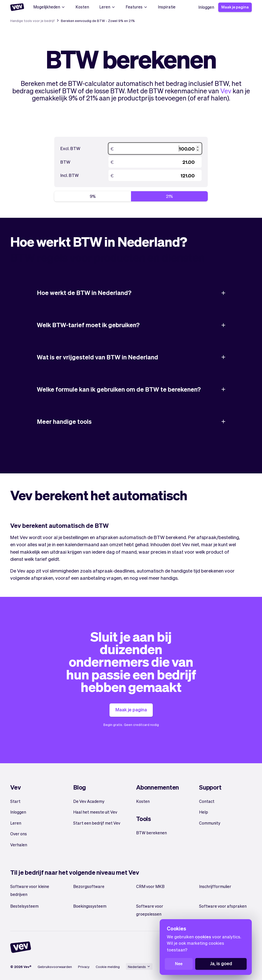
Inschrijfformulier (215, 886)
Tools (144, 819)
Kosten (82, 7)
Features (137, 7)
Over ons (19, 834)
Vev (226, 91)
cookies (203, 937)
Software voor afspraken (223, 906)
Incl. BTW (70, 175)
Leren (107, 7)
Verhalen (19, 845)
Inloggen (206, 7)
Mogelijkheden (49, 7)
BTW (65, 162)
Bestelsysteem (24, 906)
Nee (179, 964)
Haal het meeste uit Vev (95, 812)
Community (210, 823)
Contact (207, 801)
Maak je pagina (235, 7)
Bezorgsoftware (89, 886)
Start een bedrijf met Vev (97, 823)
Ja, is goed (221, 963)
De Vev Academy (89, 801)
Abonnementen (157, 787)
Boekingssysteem (90, 906)
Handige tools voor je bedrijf (32, 21)
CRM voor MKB (150, 886)
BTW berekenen (151, 833)
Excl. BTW (70, 148)
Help (204, 812)
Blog (80, 787)
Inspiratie (167, 7)
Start (15, 801)
